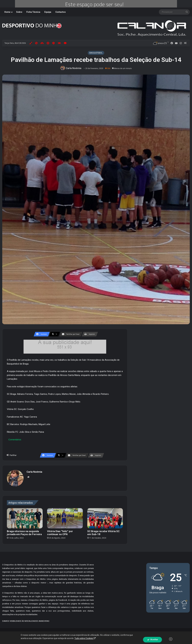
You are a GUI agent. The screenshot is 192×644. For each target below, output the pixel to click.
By (121, 634)
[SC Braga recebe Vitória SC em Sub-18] (105, 518)
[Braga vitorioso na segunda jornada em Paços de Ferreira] (25, 518)
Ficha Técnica (33, 12)
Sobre (19, 12)
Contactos (61, 12)
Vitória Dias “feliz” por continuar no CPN (60, 533)
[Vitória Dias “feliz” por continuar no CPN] (65, 518)
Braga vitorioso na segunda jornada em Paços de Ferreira (24, 533)
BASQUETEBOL (96, 53)
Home (7, 12)
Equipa (48, 12)
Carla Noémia (73, 68)
